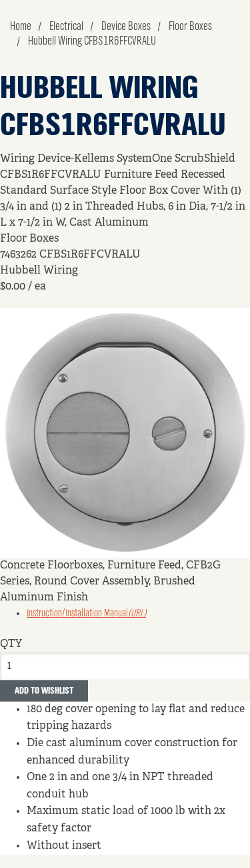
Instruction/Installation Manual (86, 614)
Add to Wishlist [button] (44, 691)
